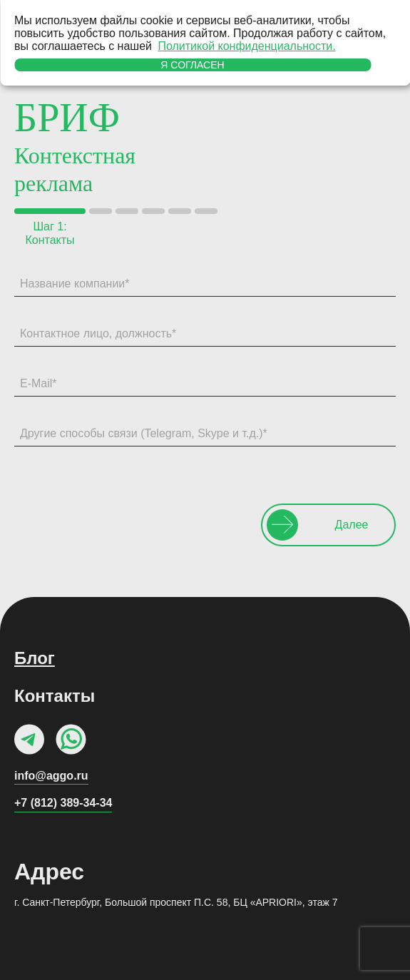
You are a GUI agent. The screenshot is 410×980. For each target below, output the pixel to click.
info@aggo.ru (51, 776)
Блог (35, 658)
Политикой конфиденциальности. (246, 46)
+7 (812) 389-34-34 (63, 803)
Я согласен (192, 65)
